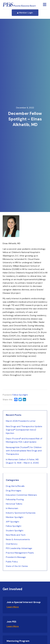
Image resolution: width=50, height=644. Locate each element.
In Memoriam (12, 508)
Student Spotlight (15, 531)
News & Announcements (18, 539)
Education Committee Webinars (21, 495)
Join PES (11, 622)
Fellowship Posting (15, 499)
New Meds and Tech (16, 535)
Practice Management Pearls (20, 553)
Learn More (13, 607)
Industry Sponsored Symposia (21, 513)
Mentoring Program (18, 641)
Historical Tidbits (14, 504)
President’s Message (16, 557)
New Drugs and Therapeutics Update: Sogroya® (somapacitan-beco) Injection (24, 430)
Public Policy (12, 562)
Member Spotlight (15, 517)
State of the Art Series (17, 566)
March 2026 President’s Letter (21, 421)
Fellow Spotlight (20, 395)
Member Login (25, 13)
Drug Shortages (14, 491)
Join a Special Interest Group (24, 602)
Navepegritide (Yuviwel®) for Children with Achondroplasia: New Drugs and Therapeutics (24, 451)
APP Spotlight (13, 522)
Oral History (12, 544)
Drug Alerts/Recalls (15, 486)
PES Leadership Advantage (19, 548)
